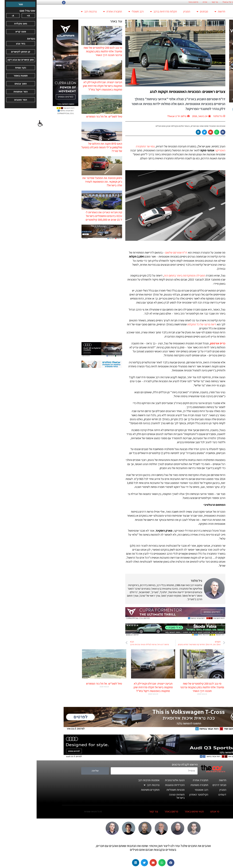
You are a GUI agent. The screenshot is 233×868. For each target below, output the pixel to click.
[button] (186, 132)
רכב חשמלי (99, 11)
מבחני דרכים (183, 785)
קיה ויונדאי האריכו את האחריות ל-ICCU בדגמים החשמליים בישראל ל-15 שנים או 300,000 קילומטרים (67, 216)
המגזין (150, 11)
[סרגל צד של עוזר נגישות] (4, 124)
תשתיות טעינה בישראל (140, 796)
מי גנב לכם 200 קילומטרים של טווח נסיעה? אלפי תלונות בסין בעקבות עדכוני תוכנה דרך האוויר (66, 51)
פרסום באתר (157, 2)
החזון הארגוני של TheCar (196, 2)
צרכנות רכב (52, 11)
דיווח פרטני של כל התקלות (165, 324)
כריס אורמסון (181, 343)
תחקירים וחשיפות (114, 790)
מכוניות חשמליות (139, 790)
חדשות (183, 11)
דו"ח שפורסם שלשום (140, 252)
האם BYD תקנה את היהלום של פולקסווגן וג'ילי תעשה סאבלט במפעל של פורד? (65, 147)
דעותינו (186, 794)
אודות (168, 2)
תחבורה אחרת (76, 11)
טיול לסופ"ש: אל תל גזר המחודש (68, 116)
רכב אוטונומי (165, 790)
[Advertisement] (65, 291)
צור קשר (178, 2)
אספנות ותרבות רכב (112, 780)
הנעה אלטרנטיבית (138, 780)
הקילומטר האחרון (162, 794)
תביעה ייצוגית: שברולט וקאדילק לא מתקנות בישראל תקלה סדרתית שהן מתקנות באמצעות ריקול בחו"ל (66, 86)
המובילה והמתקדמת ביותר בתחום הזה (148, 275)
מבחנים (166, 11)
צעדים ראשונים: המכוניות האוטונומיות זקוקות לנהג (151, 91)
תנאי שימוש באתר (158, 811)
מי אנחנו (178, 811)
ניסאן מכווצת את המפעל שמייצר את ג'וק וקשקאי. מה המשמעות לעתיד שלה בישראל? (66, 182)
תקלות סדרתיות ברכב (127, 11)
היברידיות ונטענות (138, 785)
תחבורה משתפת (163, 785)
